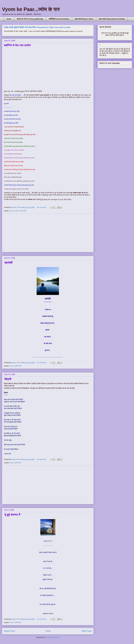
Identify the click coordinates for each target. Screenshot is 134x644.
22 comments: (42, 363)
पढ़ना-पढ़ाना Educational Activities (112, 19)
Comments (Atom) (53, 637)
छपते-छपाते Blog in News (84, 19)
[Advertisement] (48, 233)
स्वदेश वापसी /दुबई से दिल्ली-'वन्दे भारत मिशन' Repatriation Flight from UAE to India (37, 27)
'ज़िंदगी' (8, 379)
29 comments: (42, 619)
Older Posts (87, 631)
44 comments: (42, 207)
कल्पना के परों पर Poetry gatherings (30, 19)
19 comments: (42, 459)
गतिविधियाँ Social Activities (59, 19)
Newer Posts (9, 631)
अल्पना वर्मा (23, 211)
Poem (17, 211)
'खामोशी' (8, 263)
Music (12, 211)
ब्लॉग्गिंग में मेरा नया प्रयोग (17, 45)
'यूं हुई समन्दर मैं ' (13, 515)
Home (9, 19)
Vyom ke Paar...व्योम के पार (31, 9)
